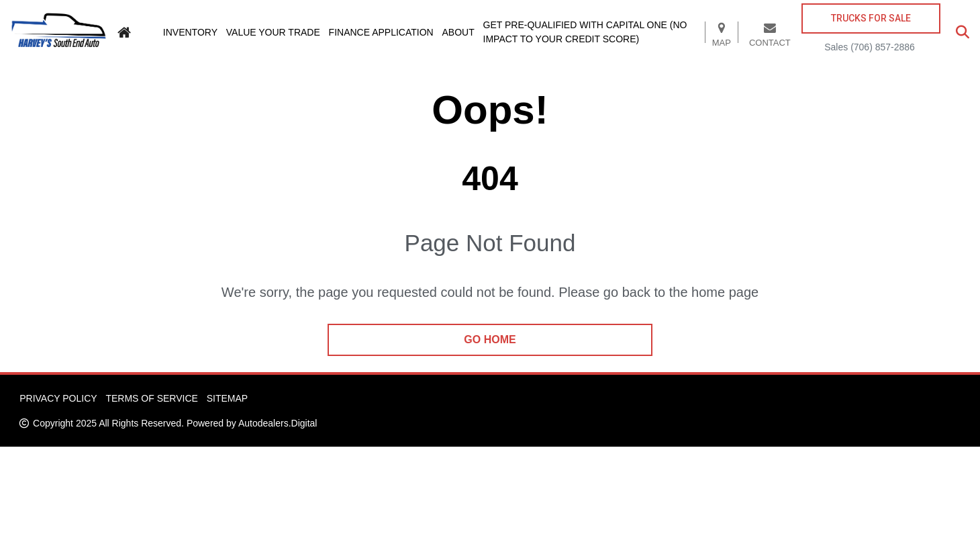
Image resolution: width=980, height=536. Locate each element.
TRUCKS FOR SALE (871, 18)
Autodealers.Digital (278, 423)
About (458, 32)
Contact (770, 32)
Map (722, 32)
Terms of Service (151, 398)
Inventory (190, 32)
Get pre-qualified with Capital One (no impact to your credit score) (585, 32)
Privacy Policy (58, 398)
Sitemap (227, 398)
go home (490, 340)
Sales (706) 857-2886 (870, 47)
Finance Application (381, 32)
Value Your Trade (273, 32)
